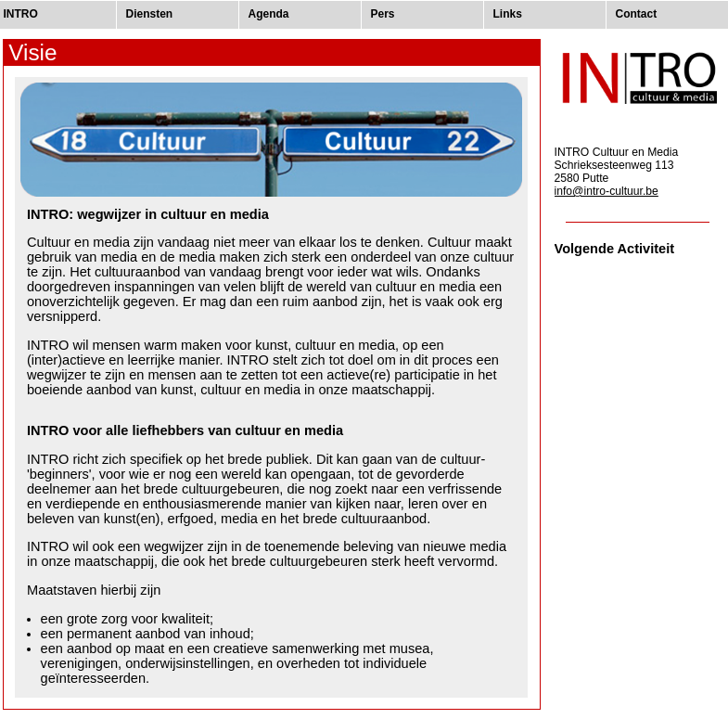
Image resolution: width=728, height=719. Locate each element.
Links (508, 14)
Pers (383, 14)
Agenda (269, 14)
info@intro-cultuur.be (607, 191)
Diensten (150, 14)
